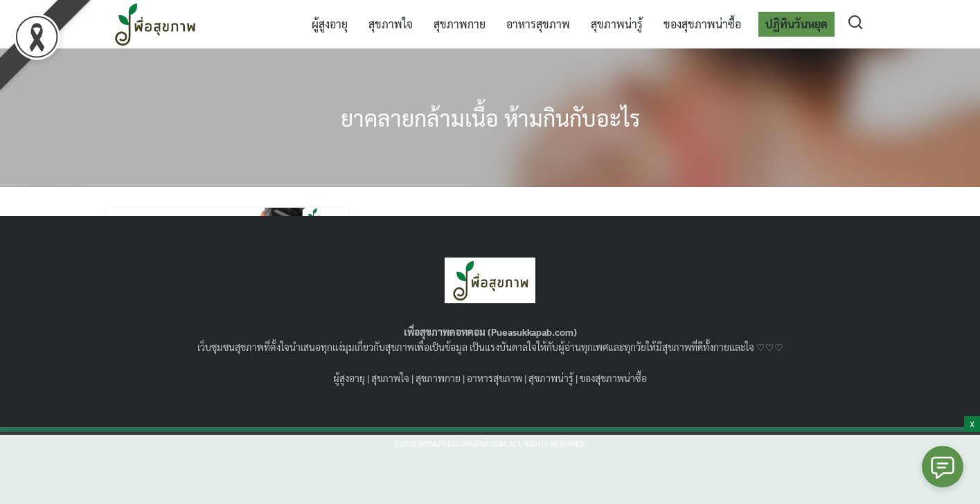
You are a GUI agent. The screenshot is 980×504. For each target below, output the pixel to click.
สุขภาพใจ (391, 24)
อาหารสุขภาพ (538, 24)
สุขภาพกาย (460, 24)
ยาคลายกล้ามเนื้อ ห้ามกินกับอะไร (490, 117)
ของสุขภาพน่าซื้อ (702, 24)
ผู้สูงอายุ (330, 24)
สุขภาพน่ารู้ (617, 24)
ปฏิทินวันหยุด (796, 24)
